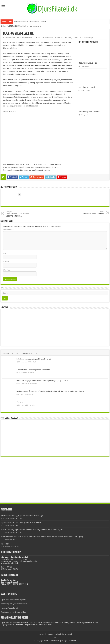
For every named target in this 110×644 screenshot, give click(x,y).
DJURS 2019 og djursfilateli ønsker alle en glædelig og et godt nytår (42, 380)
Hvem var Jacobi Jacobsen (90, 213)
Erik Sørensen (10, 38)
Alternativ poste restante (89, 112)
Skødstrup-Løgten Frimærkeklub (13, 612)
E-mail (6, 262)
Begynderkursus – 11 (88, 63)
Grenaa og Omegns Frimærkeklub (14, 604)
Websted (7, 270)
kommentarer (27, 353)
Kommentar (8, 230)
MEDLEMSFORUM (14, 26)
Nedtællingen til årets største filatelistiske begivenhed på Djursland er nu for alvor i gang (50, 391)
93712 (16, 569)
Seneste (6, 353)
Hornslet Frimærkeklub (10, 608)
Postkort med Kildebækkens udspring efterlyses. (20, 214)
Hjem (3, 26)
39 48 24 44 (11, 567)
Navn (6, 253)
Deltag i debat (73, 38)
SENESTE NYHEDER (57, 38)
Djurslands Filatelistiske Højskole (13, 600)
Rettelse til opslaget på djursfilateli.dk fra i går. (34, 359)
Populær (15, 353)
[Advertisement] (22, 327)
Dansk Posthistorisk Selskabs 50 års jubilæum (30, 22)
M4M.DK (56, 641)
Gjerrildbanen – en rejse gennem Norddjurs (33, 370)
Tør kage (20, 402)
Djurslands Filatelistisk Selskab (59, 634)
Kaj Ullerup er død (87, 87)
